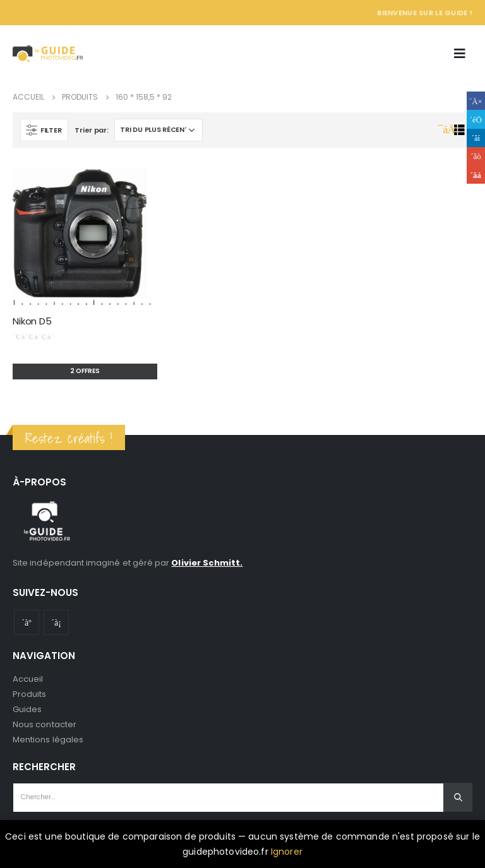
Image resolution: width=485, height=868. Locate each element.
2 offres (85, 371)
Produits (30, 694)
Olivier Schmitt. (207, 563)
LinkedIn (476, 138)
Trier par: (91, 130)
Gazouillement (476, 119)
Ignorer (287, 852)
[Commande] (159, 130)
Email (476, 175)
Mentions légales (48, 740)
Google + (476, 156)
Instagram (56, 622)
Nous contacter (45, 724)
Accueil (28, 679)
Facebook (476, 101)
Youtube (27, 622)
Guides (27, 709)
